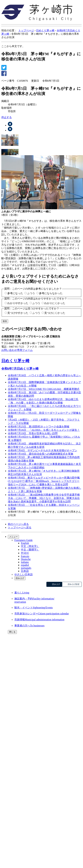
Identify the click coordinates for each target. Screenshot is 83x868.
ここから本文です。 (13, 46)
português (26, 568)
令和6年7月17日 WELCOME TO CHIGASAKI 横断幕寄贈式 (44, 389)
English (25, 543)
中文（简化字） (30, 546)
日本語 (25, 571)
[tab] (41, 140)
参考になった (15, 293)
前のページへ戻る (18, 524)
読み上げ (20, 578)
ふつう (31, 293)
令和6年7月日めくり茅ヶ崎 (20, 369)
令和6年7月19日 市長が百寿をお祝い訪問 (33, 433)
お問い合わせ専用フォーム (17, 350)
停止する (7, 117)
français (25, 556)
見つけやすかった (18, 313)
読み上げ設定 (74, 584)
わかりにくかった (55, 303)
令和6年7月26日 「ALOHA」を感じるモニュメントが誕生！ (44, 430)
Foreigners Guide (24, 540)
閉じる (12, 632)
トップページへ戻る (20, 528)
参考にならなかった (51, 293)
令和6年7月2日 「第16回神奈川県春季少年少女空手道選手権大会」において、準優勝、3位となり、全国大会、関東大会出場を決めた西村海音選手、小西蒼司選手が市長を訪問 (44, 498)
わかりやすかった (18, 303)
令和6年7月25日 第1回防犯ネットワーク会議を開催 (39, 427)
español (25, 565)
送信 (5, 321)
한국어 (25, 553)
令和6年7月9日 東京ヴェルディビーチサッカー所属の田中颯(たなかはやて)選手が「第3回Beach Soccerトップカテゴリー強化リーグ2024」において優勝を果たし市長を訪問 (44, 481)
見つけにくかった (55, 313)
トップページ (26, 30)
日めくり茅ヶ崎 (45, 30)
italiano (25, 562)
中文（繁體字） (30, 550)
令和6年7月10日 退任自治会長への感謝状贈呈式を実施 (41, 454)
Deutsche (26, 559)
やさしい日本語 (24, 574)
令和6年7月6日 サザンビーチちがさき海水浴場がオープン (42, 450)
